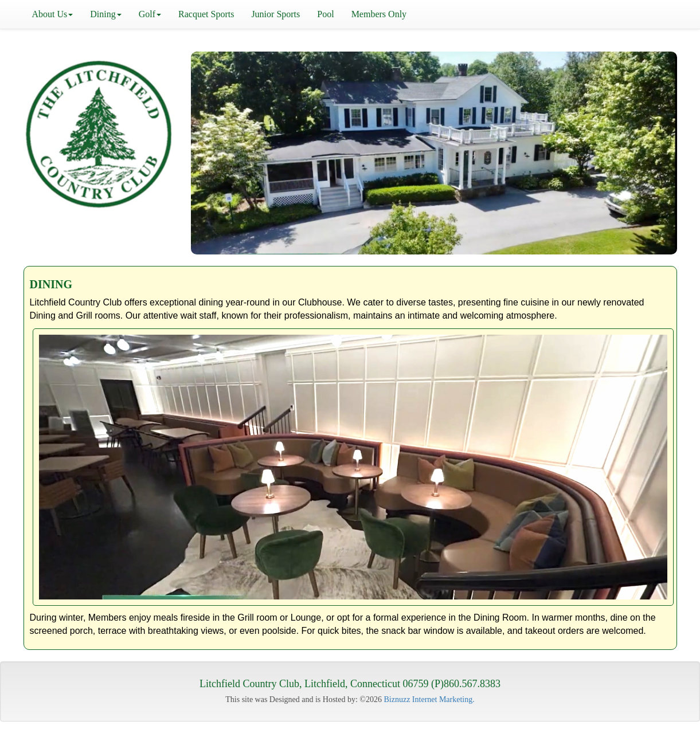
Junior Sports (275, 14)
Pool (325, 14)
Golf (150, 14)
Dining (105, 14)
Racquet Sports (206, 14)
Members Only (379, 14)
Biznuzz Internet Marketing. (429, 699)
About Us (53, 14)
